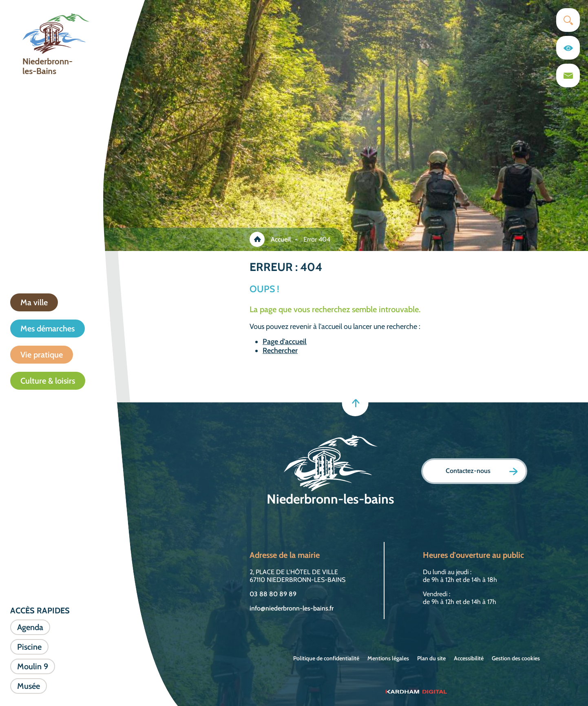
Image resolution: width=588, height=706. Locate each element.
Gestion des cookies (516, 658)
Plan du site (431, 658)
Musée (29, 686)
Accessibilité (469, 658)
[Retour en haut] (355, 403)
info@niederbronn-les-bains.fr (292, 608)
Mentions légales (388, 658)
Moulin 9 (33, 666)
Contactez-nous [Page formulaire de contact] (482, 471)
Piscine (29, 647)
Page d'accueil (285, 342)
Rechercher (280, 351)
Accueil (281, 239)
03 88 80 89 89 (273, 594)
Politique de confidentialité (326, 658)
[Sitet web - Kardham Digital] (416, 691)
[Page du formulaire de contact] (568, 75)
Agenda (30, 627)
